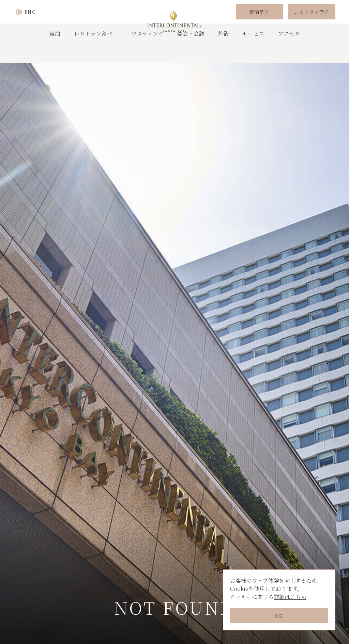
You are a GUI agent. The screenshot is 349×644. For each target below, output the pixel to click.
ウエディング (147, 53)
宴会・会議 (191, 53)
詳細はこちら (290, 597)
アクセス (289, 53)
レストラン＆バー (96, 53)
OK (279, 616)
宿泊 (55, 53)
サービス (254, 53)
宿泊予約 (260, 21)
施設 (224, 53)
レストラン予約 (312, 21)
